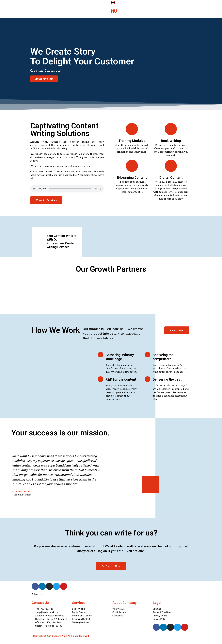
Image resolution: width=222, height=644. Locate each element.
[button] (44, 79)
